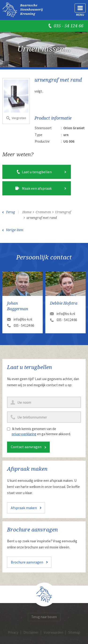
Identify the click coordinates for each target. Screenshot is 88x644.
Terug (10, 212)
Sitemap (74, 632)
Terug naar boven (44, 617)
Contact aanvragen (26, 447)
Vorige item (15, 230)
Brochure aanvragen (27, 562)
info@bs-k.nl (23, 319)
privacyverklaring (24, 434)
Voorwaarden (53, 632)
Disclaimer (31, 632)
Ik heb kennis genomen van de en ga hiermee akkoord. (41, 431)
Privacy (13, 632)
